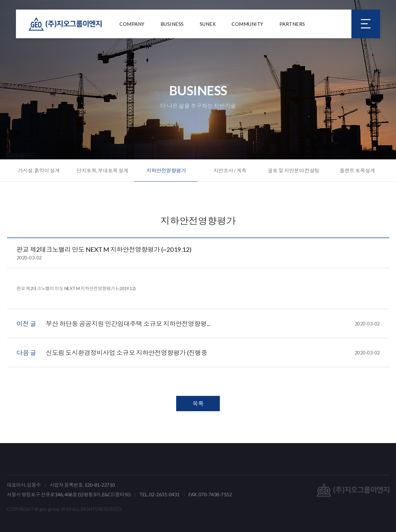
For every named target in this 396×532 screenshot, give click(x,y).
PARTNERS (292, 24)
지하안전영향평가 (166, 170)
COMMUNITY (248, 24)
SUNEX (208, 24)
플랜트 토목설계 (357, 170)
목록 (198, 404)
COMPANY (132, 24)
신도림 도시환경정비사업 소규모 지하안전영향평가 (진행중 (213, 353)
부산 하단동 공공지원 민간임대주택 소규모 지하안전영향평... (213, 324)
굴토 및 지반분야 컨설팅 (294, 170)
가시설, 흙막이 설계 (39, 170)
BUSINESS (172, 24)
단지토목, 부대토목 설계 (102, 170)
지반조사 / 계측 (230, 170)
